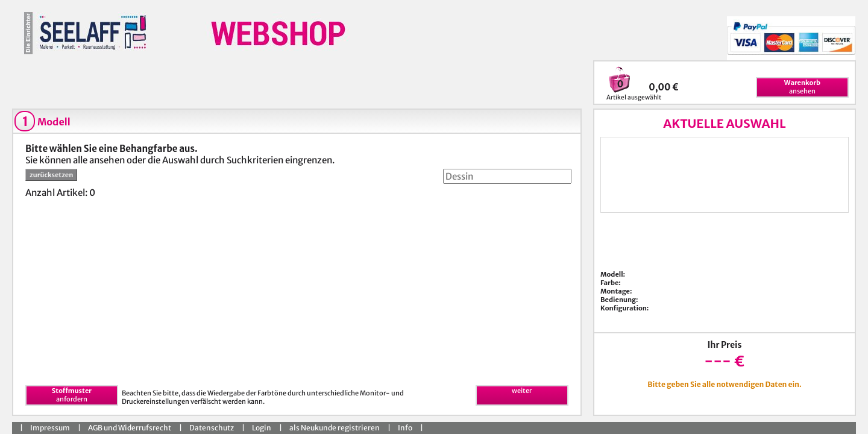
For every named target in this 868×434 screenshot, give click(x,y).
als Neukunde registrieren (335, 428)
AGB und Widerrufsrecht (130, 428)
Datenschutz (212, 428)
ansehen (802, 87)
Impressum (50, 428)
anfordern (72, 395)
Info (405, 428)
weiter (522, 391)
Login (262, 428)
